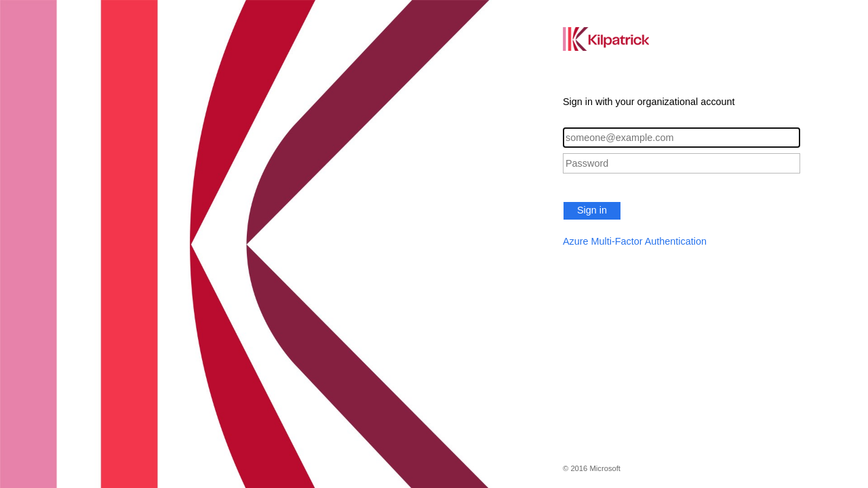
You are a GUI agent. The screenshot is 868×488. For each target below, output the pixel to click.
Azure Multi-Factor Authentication (635, 241)
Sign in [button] (592, 210)
